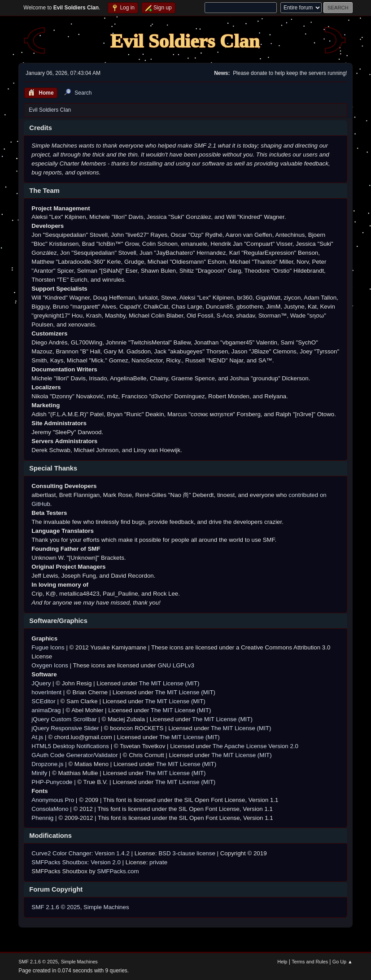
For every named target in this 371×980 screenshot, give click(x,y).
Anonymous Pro (53, 800)
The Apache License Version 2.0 (255, 746)
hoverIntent (46, 692)
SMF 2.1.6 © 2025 (56, 907)
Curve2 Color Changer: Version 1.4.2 (81, 853)
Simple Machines (106, 907)
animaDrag (46, 710)
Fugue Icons (48, 647)
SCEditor (43, 701)
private (158, 862)
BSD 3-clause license (187, 853)
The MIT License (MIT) (169, 683)
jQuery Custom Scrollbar (64, 719)
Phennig (42, 818)
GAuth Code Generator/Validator (74, 755)
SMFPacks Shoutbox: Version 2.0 (76, 862)
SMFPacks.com (118, 871)
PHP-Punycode (52, 782)
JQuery (41, 683)
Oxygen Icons (50, 665)
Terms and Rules (310, 962)
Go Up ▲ (343, 962)
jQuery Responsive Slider (65, 728)
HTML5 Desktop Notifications (70, 746)
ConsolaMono (50, 809)
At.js (37, 737)
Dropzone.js (47, 764)
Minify (39, 773)
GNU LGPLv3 (176, 665)
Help (282, 962)
